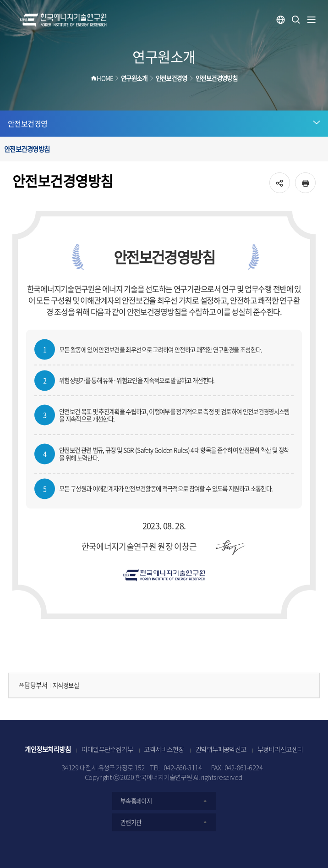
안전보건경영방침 (27, 149)
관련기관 (164, 822)
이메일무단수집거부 (107, 750)
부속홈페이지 (164, 801)
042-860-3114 (183, 768)
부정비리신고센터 (280, 750)
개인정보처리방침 (48, 749)
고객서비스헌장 (164, 750)
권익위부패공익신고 (221, 750)
